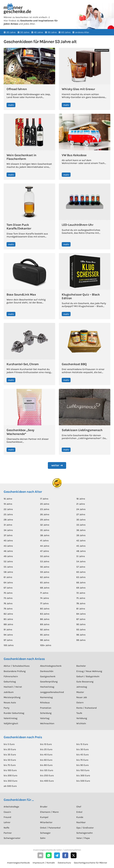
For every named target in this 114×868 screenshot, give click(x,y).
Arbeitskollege (11, 807)
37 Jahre (8, 535)
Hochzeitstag (47, 687)
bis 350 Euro (10, 781)
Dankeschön (47, 671)
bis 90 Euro (82, 765)
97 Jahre (8, 640)
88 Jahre (8, 624)
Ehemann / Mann (49, 812)
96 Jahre (81, 635)
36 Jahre (81, 530)
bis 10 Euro (46, 744)
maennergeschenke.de (18, 863)
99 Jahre (81, 640)
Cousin (7, 812)
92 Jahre (45, 630)
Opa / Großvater (85, 828)
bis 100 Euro (10, 770)
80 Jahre (45, 609)
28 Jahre (8, 520)
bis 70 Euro (82, 760)
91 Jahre (8, 630)
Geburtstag (10, 682)
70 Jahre (8, 593)
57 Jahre (81, 567)
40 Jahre (8, 541)
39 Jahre (81, 535)
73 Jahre (8, 598)
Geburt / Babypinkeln (88, 676)
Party (6, 708)
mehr (11, 105)
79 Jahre (8, 609)
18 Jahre (81, 499)
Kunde (80, 817)
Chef (79, 807)
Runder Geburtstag (14, 713)
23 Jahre (45, 509)
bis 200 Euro (10, 775)
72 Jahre (81, 593)
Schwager (45, 833)
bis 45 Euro (82, 755)
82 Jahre (8, 614)
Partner (8, 833)
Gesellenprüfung (49, 682)
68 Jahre (45, 588)
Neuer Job (82, 697)
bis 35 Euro (10, 755)
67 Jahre (8, 588)
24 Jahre (81, 509)
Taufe (79, 713)
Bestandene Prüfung (15, 671)
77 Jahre (44, 603)
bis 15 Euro (82, 744)
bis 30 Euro (82, 749)
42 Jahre (81, 541)
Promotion (46, 708)
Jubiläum (9, 692)
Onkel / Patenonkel (50, 828)
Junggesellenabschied (52, 692)
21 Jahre (81, 504)
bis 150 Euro (83, 770)
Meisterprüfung (12, 697)
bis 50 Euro (10, 760)
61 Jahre (8, 577)
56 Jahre (45, 567)
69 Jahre (81, 588)
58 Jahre (8, 572)
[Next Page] (57, 465)
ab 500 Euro (10, 786)
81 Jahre (81, 609)
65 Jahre (45, 583)
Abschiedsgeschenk (51, 666)
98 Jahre (45, 640)
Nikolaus (45, 703)
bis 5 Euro (9, 744)
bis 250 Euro (47, 775)
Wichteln (81, 723)
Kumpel (44, 817)
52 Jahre (8, 561)
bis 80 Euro (46, 765)
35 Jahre (45, 530)
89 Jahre (45, 624)
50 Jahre (45, 556)
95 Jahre (45, 635)
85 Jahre (8, 619)
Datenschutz (64, 863)
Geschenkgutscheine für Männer (90, 863)
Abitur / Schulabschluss (17, 666)
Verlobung (82, 718)
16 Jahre (8, 499)
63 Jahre (81, 577)
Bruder (44, 807)
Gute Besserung (85, 682)
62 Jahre (45, 577)
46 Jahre (8, 551)
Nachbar (81, 822)
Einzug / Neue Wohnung (89, 671)
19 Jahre (8, 504)
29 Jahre (45, 520)
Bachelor (81, 666)
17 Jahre (44, 499)
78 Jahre (81, 603)
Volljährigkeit (11, 723)
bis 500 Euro (83, 781)
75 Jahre (81, 598)
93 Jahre (81, 630)
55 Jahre (8, 567)
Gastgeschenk (48, 676)
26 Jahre (45, 514)
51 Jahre (81, 556)
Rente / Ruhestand (86, 708)
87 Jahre (81, 619)
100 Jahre (9, 645)
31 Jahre (8, 525)
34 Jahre (8, 530)
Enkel (79, 812)
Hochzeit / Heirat (13, 687)
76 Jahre (8, 603)
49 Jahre (8, 556)
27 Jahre (81, 514)
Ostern (80, 703)
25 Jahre (8, 514)
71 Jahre (44, 593)
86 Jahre (45, 619)
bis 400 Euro (47, 781)
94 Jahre (8, 635)
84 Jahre (81, 614)
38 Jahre (45, 535)
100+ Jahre (46, 645)
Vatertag (45, 718)
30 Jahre (81, 520)
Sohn (43, 838)
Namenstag (46, 697)
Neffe (6, 828)
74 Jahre (45, 598)
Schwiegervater (12, 838)
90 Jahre (81, 624)
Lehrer (7, 822)
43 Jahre (8, 546)
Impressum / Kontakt (44, 863)
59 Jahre (45, 572)
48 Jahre (81, 551)
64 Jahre (8, 583)
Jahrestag (82, 687)
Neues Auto (10, 703)
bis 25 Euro (46, 749)
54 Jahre (81, 561)
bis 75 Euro (10, 765)
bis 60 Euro (46, 760)
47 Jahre (45, 551)
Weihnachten (47, 723)
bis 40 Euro (46, 755)
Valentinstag (11, 718)
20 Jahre (45, 504)
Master (80, 692)
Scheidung (46, 713)
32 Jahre (45, 525)
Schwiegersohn (85, 833)
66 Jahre (81, 583)
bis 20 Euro (10, 749)
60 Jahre (81, 572)
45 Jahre (81, 546)
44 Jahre (45, 546)
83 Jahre (45, 614)
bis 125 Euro (47, 770)
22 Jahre (8, 509)
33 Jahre (81, 525)
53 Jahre (45, 561)
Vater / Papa (83, 838)
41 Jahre (44, 541)
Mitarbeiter (46, 822)
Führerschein (11, 676)
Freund (7, 817)
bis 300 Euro (83, 775)
